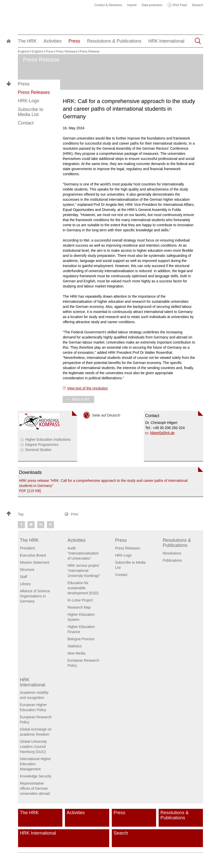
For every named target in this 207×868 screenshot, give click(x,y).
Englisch (24, 52)
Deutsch (198, 5)
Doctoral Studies (38, 450)
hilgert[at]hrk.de (162, 433)
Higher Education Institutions (48, 439)
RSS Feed (180, 5)
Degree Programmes (42, 445)
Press (24, 84)
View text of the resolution (87, 388)
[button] (33, 514)
